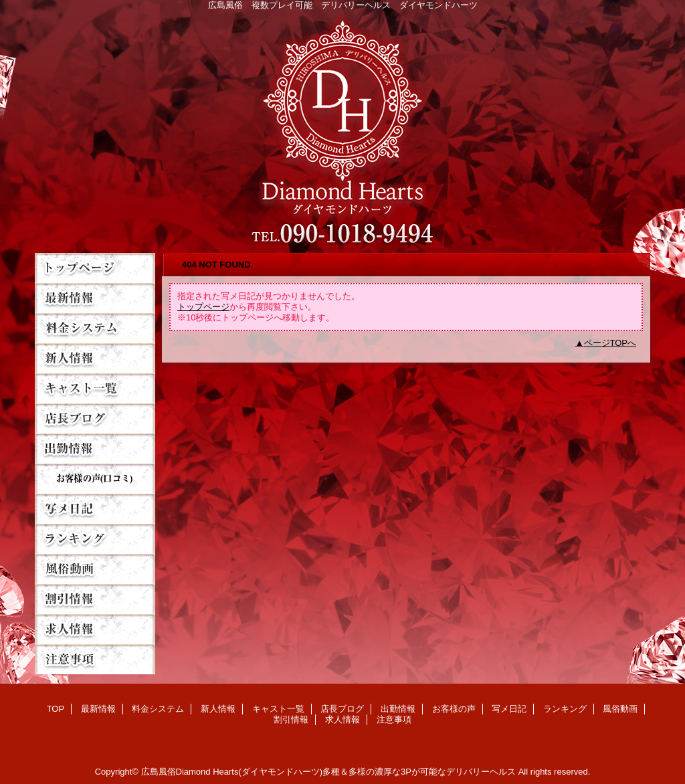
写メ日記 (95, 509)
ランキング (95, 539)
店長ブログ (95, 418)
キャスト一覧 (95, 388)
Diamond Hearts (342, 128)
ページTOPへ (610, 343)
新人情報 (95, 358)
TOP (95, 268)
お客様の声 (95, 479)
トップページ (203, 307)
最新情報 (95, 298)
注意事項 (95, 659)
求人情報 (95, 629)
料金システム (95, 328)
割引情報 (95, 599)
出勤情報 (95, 449)
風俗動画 (95, 569)
